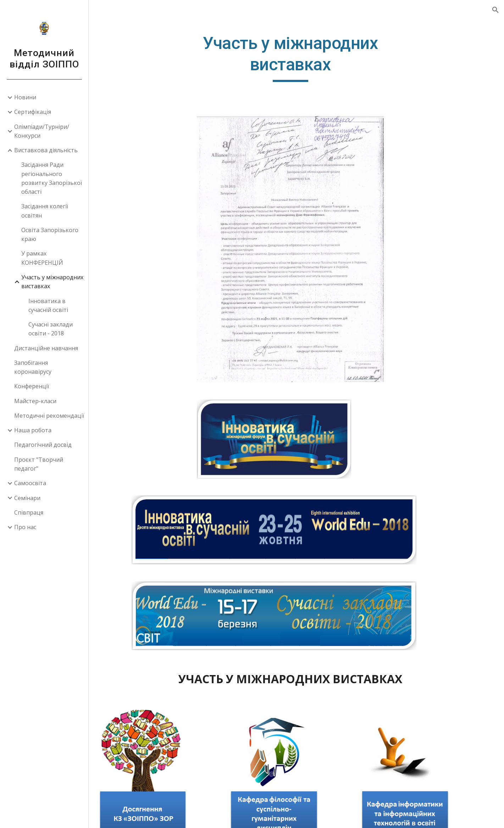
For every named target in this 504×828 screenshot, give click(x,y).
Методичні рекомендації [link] (49, 416)
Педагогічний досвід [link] (43, 445)
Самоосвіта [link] (30, 483)
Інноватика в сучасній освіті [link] (48, 305)
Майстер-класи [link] (35, 401)
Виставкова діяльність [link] (46, 150)
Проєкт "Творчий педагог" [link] (39, 464)
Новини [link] (25, 97)
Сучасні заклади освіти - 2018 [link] (51, 329)
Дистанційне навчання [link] (46, 348)
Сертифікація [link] (33, 112)
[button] (495, 10)
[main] (297, 57)
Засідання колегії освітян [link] (45, 211)
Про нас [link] (25, 527)
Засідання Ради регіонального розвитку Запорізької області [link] (52, 178)
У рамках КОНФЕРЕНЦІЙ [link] (42, 258)
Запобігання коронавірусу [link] (33, 367)
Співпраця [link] (29, 512)
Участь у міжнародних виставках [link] (52, 282)
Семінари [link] (27, 498)
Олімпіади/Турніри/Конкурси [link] (42, 131)
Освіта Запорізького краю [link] (50, 234)
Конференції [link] (32, 386)
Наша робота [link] (33, 430)
